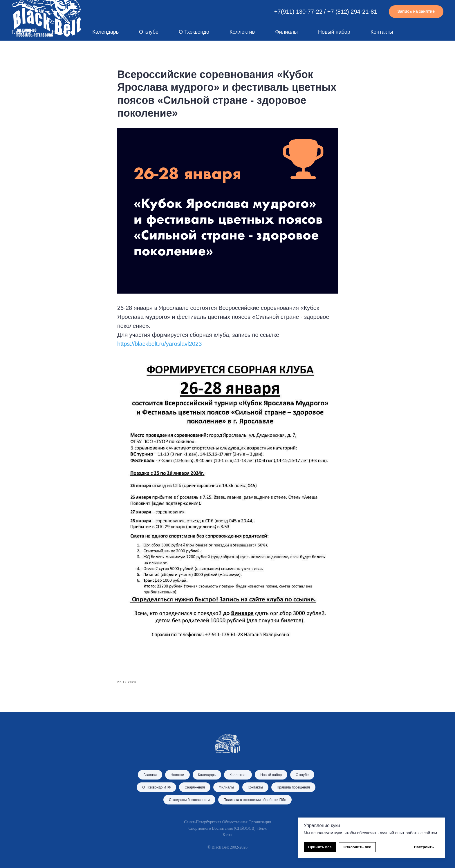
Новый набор (334, 32)
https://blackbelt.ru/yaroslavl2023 (159, 344)
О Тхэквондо (194, 32)
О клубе (149, 32)
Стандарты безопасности (189, 800)
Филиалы (286, 32)
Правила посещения (293, 787)
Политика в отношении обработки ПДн (255, 800)
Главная (22, 32)
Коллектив (242, 32)
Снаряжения (195, 787)
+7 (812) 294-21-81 (352, 12)
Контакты (382, 32)
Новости (62, 32)
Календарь (105, 32)
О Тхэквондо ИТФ (156, 787)
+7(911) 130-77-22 (298, 12)
